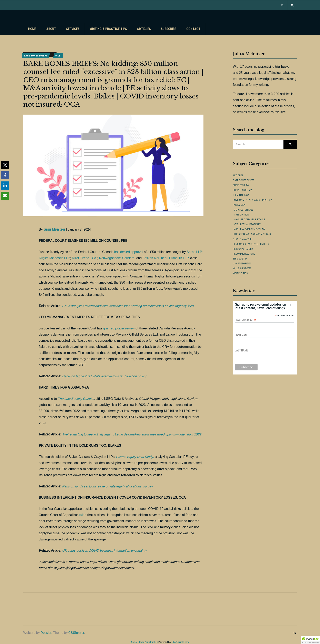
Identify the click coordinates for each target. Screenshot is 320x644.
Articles (144, 29)
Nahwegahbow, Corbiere (117, 258)
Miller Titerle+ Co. (84, 258)
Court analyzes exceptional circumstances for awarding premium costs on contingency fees (128, 306)
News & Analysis (243, 239)
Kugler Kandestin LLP (54, 258)
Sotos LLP (194, 252)
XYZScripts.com (181, 642)
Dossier (46, 633)
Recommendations (244, 254)
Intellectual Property (247, 224)
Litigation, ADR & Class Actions (252, 234)
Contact (193, 29)
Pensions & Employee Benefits (251, 244)
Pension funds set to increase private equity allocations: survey (107, 486)
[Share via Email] (5, 196)
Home (32, 29)
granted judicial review (119, 328)
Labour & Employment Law (249, 229)
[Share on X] (5, 165)
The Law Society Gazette (76, 399)
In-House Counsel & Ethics (249, 219)
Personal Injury (243, 249)
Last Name (241, 350)
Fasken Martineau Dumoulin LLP (165, 258)
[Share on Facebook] (5, 175)
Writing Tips (240, 273)
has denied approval (129, 252)
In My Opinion (241, 215)
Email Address (245, 320)
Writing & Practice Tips (108, 29)
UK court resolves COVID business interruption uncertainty (104, 551)
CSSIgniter (76, 633)
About (51, 29)
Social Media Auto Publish (145, 642)
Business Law (241, 185)
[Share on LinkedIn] (5, 186)
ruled (83, 515)
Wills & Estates (242, 268)
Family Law (239, 205)
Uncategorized (242, 263)
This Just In (240, 259)
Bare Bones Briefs (36, 56)
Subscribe (169, 29)
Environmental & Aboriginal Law (253, 200)
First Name (242, 335)
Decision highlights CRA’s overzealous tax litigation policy (104, 376)
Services (73, 29)
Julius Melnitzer (54, 229)
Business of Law (243, 190)
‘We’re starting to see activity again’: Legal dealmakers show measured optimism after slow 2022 (132, 434)
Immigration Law (243, 210)
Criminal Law (241, 195)
